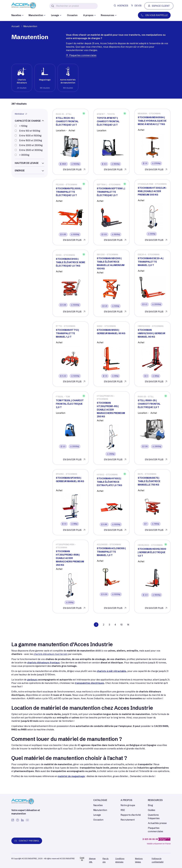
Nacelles (98, 805)
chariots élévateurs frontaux (43, 663)
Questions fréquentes (154, 817)
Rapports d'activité (131, 815)
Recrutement (128, 820)
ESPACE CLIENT (159, 6)
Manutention (100, 810)
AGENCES (121, 6)
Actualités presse (157, 823)
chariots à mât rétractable (111, 671)
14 (128, 625)
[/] (24, 6)
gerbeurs (32, 680)
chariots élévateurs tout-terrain (51, 654)
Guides (152, 810)
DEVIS (136, 6)
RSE (123, 810)
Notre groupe (128, 805)
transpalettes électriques (90, 683)
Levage (97, 815)
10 (121, 625)
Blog (150, 805)
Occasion (72, 15)
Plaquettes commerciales (155, 830)
